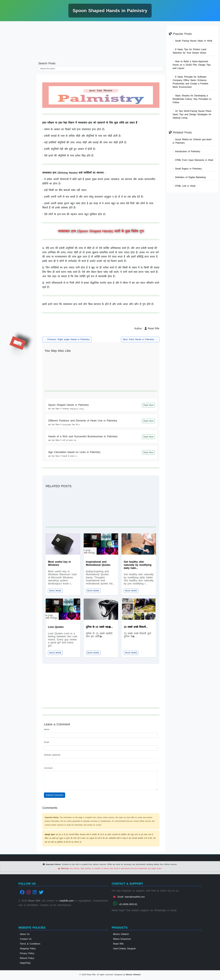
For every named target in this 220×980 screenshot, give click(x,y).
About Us (25, 935)
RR (18, 343)
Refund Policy (27, 959)
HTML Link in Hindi (184, 186)
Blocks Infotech (121, 935)
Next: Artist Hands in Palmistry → (140, 339)
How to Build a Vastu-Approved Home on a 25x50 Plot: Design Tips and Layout (192, 65)
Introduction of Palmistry (186, 151)
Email (46, 743)
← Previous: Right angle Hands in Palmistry (67, 339)
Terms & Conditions (30, 945)
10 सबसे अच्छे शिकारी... (136, 628)
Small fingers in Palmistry (187, 169)
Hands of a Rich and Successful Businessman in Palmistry (83, 436)
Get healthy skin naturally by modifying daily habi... (138, 565)
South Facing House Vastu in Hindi (192, 41)
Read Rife (118, 945)
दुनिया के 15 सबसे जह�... (99, 628)
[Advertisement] (18, 67)
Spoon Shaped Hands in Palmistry (68, 405)
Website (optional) (52, 756)
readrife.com (67, 902)
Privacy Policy (27, 954)
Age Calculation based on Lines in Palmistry (74, 452)
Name (47, 731)
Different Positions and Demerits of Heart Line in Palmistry (83, 421)
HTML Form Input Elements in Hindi (193, 160)
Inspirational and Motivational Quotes (98, 563)
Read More (148, 405)
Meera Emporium (122, 940)
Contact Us (26, 940)
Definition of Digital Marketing (189, 177)
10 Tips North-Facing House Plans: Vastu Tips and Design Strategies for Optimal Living (192, 114)
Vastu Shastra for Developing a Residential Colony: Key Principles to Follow (192, 99)
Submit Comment (55, 796)
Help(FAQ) (25, 964)
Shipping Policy (28, 950)
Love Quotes (56, 628)
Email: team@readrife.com (129, 898)
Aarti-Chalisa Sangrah (124, 950)
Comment (48, 769)
